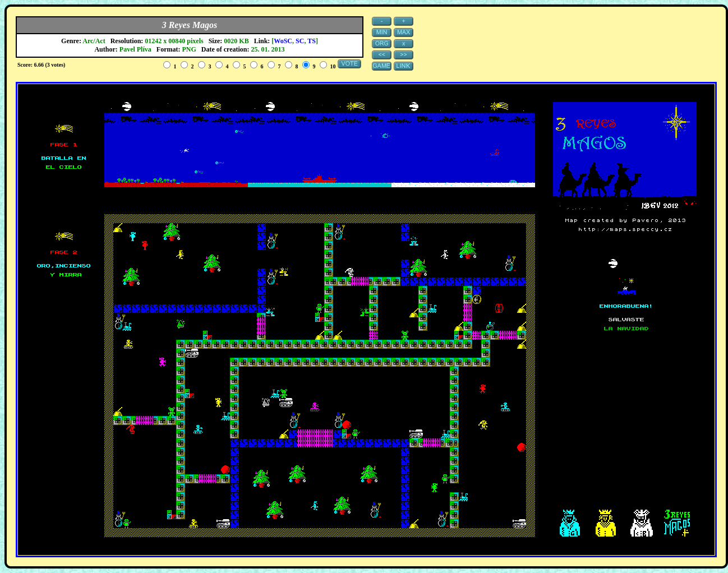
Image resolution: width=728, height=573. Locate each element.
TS (312, 41)
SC (300, 41)
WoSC (283, 41)
